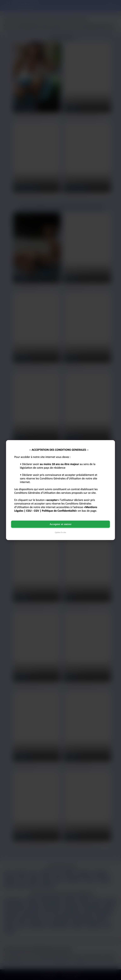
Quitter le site (61, 532)
